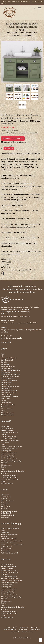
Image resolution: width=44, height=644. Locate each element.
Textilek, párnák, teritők (9, 477)
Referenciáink (23, 630)
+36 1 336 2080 (9, 149)
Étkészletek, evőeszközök (10, 432)
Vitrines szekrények (8, 415)
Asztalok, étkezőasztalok (9, 358)
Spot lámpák (5, 517)
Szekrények (5, 407)
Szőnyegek (5, 473)
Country (10, 259)
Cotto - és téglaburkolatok (10, 535)
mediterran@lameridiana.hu (13, 338)
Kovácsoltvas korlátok (9, 543)
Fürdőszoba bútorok (8, 378)
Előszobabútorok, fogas (9, 372)
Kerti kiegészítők (7, 451)
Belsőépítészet (36, 630)
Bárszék (4, 362)
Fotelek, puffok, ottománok (10, 376)
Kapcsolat (34, 627)
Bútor (9, 262)
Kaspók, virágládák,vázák (10, 449)
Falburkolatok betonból (9, 539)
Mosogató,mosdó (7, 465)
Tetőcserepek (6, 551)
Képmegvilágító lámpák (9, 511)
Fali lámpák (5, 503)
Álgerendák (5, 426)
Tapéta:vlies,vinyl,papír (9, 475)
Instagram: (6, 342)
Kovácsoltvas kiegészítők (9, 459)
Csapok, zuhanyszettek (9, 566)
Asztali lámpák (6, 497)
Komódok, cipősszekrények (10, 386)
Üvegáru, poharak (7, 483)
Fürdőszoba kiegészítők (9, 439)
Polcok (4, 401)
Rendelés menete (28, 632)
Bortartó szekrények (8, 366)
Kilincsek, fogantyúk (8, 455)
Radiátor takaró (6, 403)
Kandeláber (5, 509)
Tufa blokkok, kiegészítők (10, 479)
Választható (10, 267)
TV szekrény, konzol (8, 413)
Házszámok (5, 443)
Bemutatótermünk (10, 630)
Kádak (3, 445)
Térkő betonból (6, 549)
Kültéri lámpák (6, 513)
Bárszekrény (5, 364)
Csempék (4, 537)
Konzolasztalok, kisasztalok (10, 397)
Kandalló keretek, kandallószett (12, 447)
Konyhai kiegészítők (8, 457)
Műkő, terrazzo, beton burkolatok (12, 545)
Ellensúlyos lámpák (8, 501)
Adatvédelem (24, 627)
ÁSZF (15, 627)
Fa (8, 264)
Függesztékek (6, 507)
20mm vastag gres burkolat (10, 529)
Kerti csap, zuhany (7, 585)
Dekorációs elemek (7, 430)
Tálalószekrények (7, 409)
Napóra (4, 467)
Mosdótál (4, 463)
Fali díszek (5, 434)
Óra (3, 469)
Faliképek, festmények (9, 437)
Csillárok (4, 499)
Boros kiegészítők (7, 428)
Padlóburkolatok (7, 547)
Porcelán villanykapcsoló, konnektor (13, 471)
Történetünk (15, 632)
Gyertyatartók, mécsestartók (10, 441)
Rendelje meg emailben (13, 139)
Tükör (3, 411)
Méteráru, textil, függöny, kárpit (12, 461)
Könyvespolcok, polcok (9, 393)
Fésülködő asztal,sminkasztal (11, 374)
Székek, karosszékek (8, 405)
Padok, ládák (5, 399)
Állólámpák (5, 495)
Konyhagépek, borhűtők (9, 391)
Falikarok (4, 505)
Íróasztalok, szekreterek (9, 380)
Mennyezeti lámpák (8, 515)
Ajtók (3, 356)
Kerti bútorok (6, 384)
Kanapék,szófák (7, 382)
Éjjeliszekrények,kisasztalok (11, 370)
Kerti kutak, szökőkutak (9, 453)
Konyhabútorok (7, 389)
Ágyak (3, 354)
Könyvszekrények (7, 395)
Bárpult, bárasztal (7, 360)
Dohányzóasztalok (7, 368)
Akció (8, 627)
